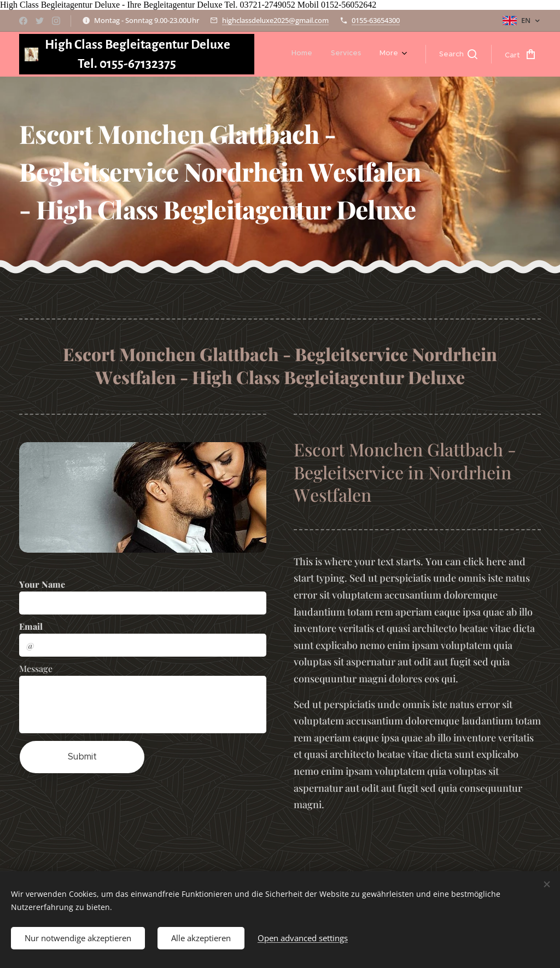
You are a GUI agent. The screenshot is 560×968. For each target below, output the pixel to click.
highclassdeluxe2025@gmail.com (275, 20)
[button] (458, 54)
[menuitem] (302, 54)
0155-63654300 (376, 20)
